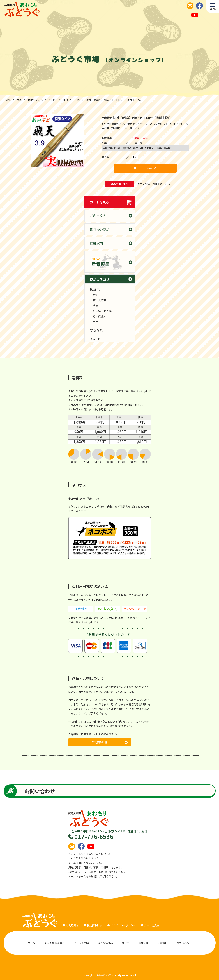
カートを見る (100, 202)
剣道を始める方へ (55, 943)
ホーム (31, 943)
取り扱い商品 (100, 229)
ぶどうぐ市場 (81, 943)
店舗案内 (96, 243)
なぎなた (96, 330)
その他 (95, 339)
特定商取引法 (110, 742)
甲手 (96, 322)
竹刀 (96, 295)
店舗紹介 (143, 943)
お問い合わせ (184, 943)
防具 (96, 306)
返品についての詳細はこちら (154, 184)
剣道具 (95, 289)
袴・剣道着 (100, 300)
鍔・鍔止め (100, 316)
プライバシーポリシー (122, 925)
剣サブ (126, 943)
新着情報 (162, 943)
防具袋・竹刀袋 (102, 311)
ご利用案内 (98, 216)
